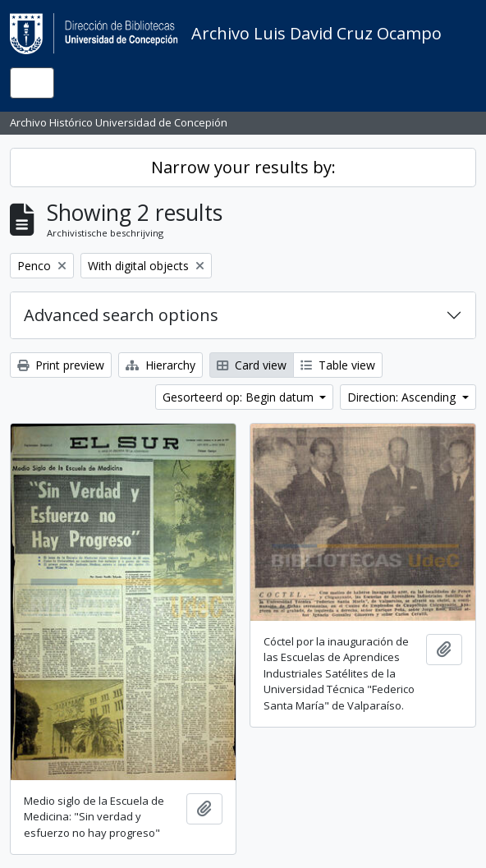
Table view (338, 365)
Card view (252, 365)
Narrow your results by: (243, 167)
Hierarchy (160, 365)
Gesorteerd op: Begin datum (240, 397)
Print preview (61, 365)
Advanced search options (121, 315)
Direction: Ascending (403, 397)
